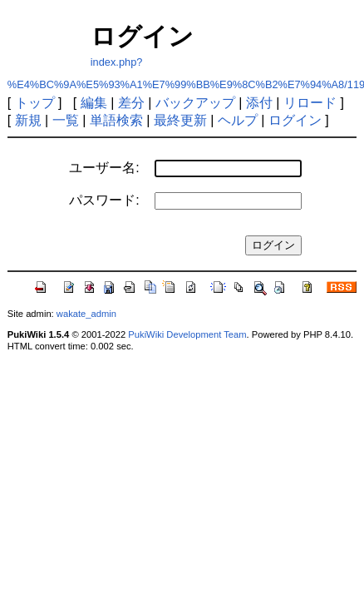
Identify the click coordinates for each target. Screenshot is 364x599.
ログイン (295, 120)
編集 (94, 103)
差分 (131, 103)
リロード (310, 103)
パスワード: (104, 200)
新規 (28, 120)
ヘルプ (238, 120)
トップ (35, 103)
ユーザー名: (104, 168)
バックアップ (195, 103)
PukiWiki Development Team (187, 334)
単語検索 (116, 120)
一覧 (66, 120)
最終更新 (180, 120)
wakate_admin (86, 314)
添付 (259, 103)
